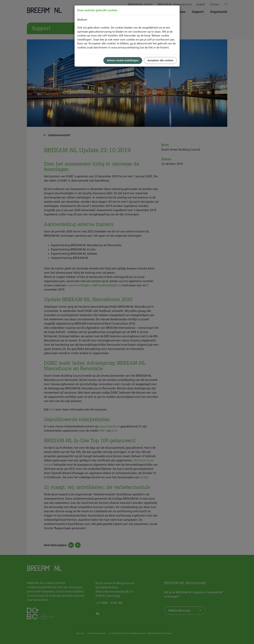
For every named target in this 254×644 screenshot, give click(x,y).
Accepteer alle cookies (160, 60)
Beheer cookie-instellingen (123, 60)
